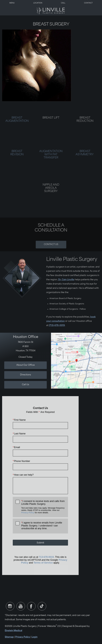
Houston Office (26, 337)
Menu (12, 3)
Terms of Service (43, 569)
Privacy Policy (28, 519)
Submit (40, 549)
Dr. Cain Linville (66, 286)
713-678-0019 (46, 563)
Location (38, 3)
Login (35, 637)
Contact (88, 3)
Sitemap (9, 637)
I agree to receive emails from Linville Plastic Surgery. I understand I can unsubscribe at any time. (42, 532)
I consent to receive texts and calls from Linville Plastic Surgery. (43, 513)
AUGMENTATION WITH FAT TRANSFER (51, 161)
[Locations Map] (76, 361)
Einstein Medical (13, 631)
